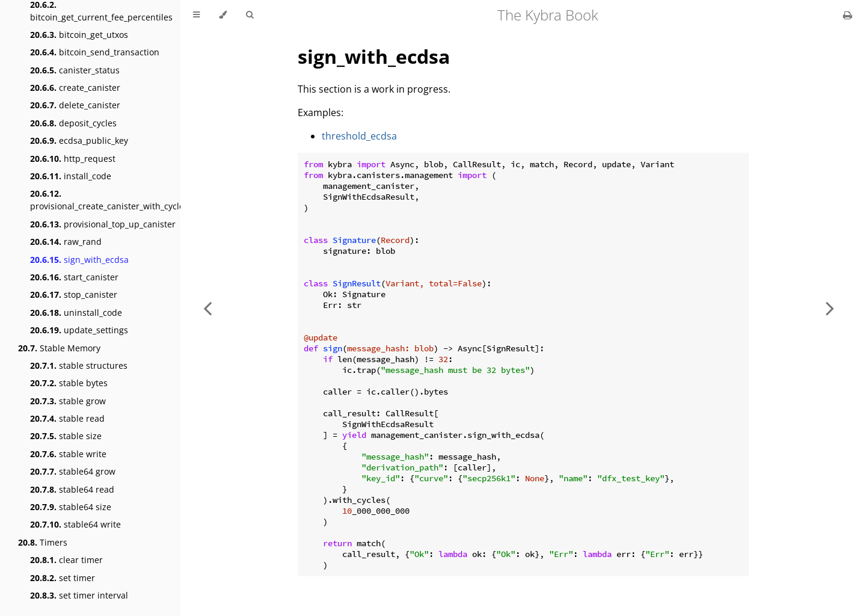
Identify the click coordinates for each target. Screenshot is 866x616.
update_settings (79, 330)
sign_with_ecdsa (79, 260)
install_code (71, 176)
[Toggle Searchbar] (250, 15)
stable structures (79, 365)
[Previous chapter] (207, 308)
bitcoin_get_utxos (79, 35)
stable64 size (71, 507)
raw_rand (66, 242)
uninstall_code (76, 313)
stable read (67, 418)
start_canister (74, 277)
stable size (66, 436)
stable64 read (72, 489)
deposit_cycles (73, 123)
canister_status (75, 70)
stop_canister (74, 294)
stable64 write (75, 524)
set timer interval (79, 595)
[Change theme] (223, 15)
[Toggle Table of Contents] (196, 15)
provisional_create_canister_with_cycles (109, 200)
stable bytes (69, 383)
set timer (63, 578)
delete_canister (75, 105)
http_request (73, 159)
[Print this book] (848, 15)
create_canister (75, 88)
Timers (43, 542)
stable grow (68, 401)
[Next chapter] (830, 308)
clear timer (66, 560)
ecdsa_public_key (79, 140)
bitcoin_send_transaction (95, 52)
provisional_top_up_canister (103, 224)
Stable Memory (59, 348)
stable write (68, 454)
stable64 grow (73, 471)
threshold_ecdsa (359, 136)
